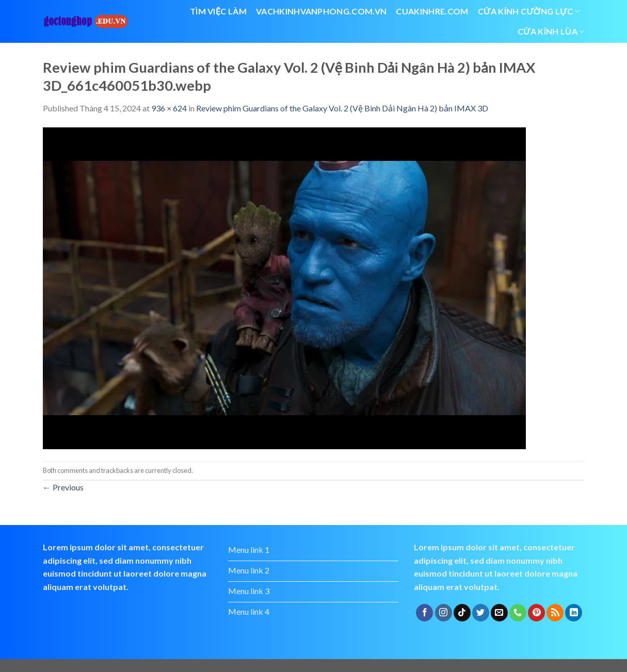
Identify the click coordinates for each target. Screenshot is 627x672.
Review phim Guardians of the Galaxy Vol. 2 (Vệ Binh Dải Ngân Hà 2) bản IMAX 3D (342, 108)
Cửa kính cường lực (529, 11)
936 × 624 (169, 108)
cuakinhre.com (432, 11)
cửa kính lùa (551, 31)
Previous (63, 487)
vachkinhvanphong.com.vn (321, 11)
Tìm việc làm (218, 11)
